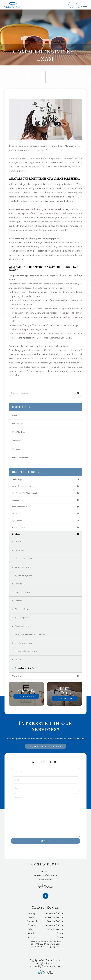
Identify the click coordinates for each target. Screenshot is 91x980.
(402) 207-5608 (45, 888)
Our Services (18, 424)
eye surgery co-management (25, 493)
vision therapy (18, 676)
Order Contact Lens (20, 457)
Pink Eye (18, 660)
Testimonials (17, 441)
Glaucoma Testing (22, 609)
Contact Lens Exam (23, 567)
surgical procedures (20, 507)
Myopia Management (24, 575)
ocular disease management (24, 486)
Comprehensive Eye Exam (26, 668)
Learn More (26, 696)
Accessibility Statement (41, 966)
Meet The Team (19, 432)
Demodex (19, 601)
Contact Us (17, 449)
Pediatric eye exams (23, 626)
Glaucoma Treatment (23, 559)
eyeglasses (17, 520)
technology (17, 479)
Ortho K (18, 542)
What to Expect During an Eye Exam (30, 634)
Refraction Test (21, 584)
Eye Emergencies (22, 618)
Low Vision (19, 550)
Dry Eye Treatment (23, 592)
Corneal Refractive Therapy (26, 651)
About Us (16, 415)
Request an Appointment (46, 746)
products (16, 500)
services (16, 534)
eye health (17, 514)
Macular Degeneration (24, 643)
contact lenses (19, 527)
